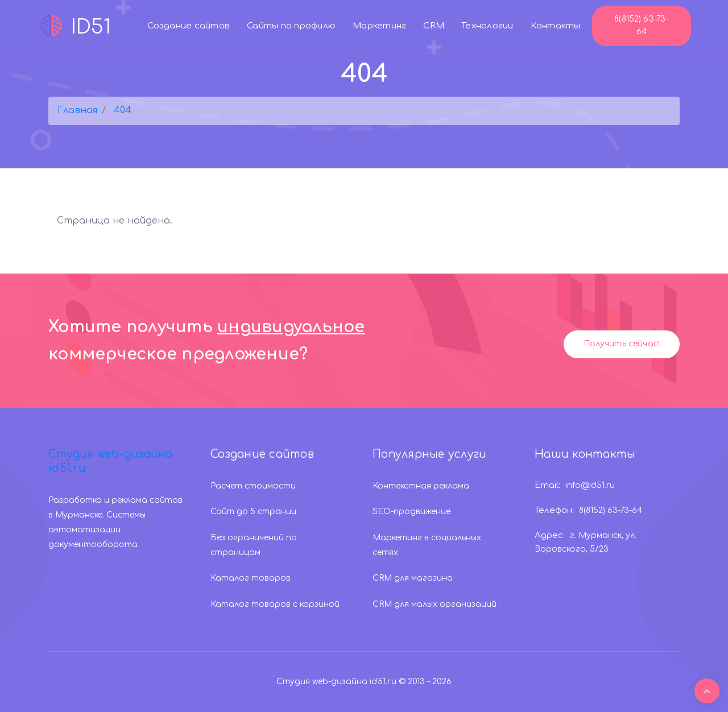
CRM (434, 26)
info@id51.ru (590, 485)
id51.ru (383, 682)
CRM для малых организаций (435, 604)
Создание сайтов (189, 26)
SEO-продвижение (411, 512)
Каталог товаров (251, 578)
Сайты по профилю (291, 26)
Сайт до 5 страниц (253, 512)
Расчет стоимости (253, 486)
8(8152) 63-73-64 (641, 25)
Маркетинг (379, 26)
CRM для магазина (413, 578)
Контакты (556, 26)
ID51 (74, 26)
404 (123, 110)
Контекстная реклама (421, 486)
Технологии (487, 26)
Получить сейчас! (622, 344)
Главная (77, 110)
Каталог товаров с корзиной (275, 604)
